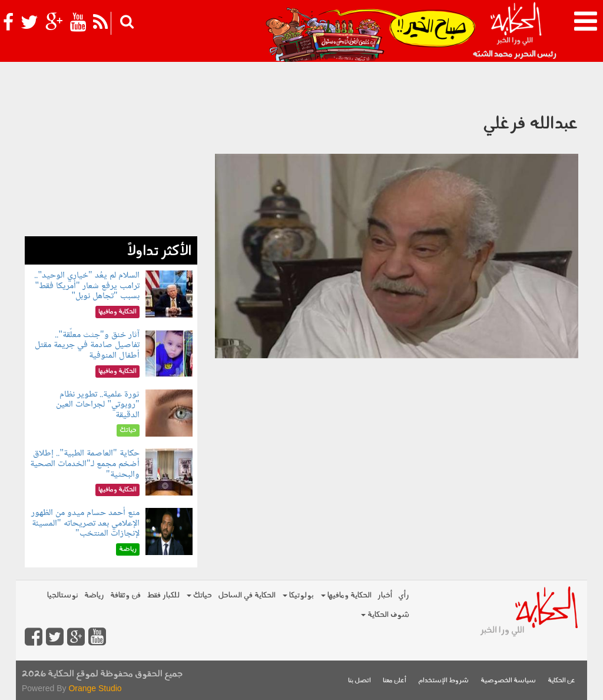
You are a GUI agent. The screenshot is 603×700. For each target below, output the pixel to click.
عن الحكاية (561, 681)
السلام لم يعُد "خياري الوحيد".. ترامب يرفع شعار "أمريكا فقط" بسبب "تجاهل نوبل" (87, 286)
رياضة (94, 595)
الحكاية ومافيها (346, 595)
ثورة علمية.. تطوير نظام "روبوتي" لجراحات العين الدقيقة (97, 405)
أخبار (385, 595)
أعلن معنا (395, 681)
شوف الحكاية (385, 615)
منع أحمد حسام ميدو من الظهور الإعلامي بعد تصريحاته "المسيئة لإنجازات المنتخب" (85, 523)
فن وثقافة (125, 595)
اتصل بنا (360, 681)
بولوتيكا (298, 595)
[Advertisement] (111, 163)
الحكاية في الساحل (247, 595)
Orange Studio (95, 688)
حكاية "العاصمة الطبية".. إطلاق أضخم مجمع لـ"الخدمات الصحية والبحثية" (85, 464)
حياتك (199, 595)
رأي (404, 595)
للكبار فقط (163, 595)
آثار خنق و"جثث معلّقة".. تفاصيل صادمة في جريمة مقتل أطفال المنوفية (87, 345)
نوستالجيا (63, 595)
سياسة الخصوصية (508, 681)
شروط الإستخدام (443, 681)
